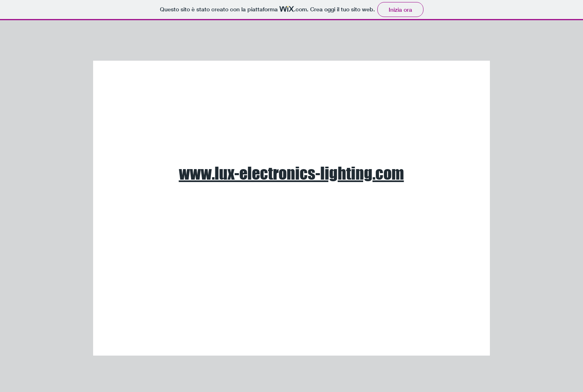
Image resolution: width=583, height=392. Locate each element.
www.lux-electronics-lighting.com (291, 173)
